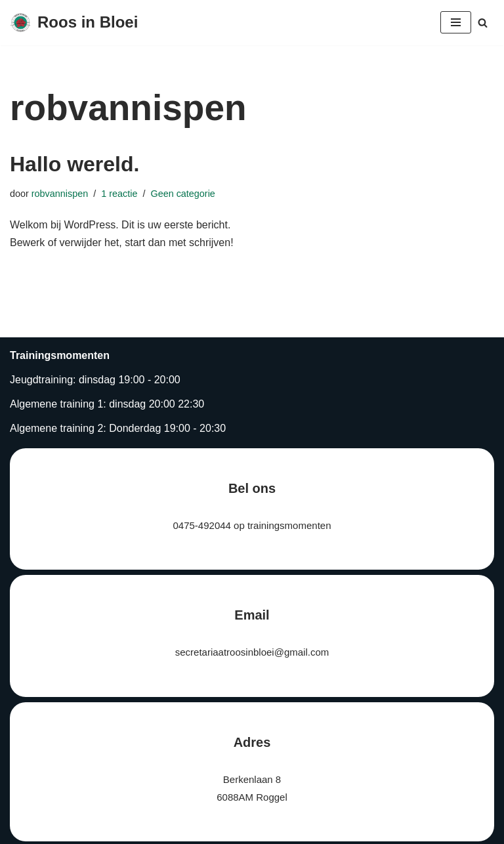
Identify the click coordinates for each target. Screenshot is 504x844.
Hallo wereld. (74, 164)
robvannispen (60, 194)
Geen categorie (182, 194)
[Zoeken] (483, 23)
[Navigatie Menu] (456, 22)
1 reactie (119, 194)
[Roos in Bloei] (74, 23)
